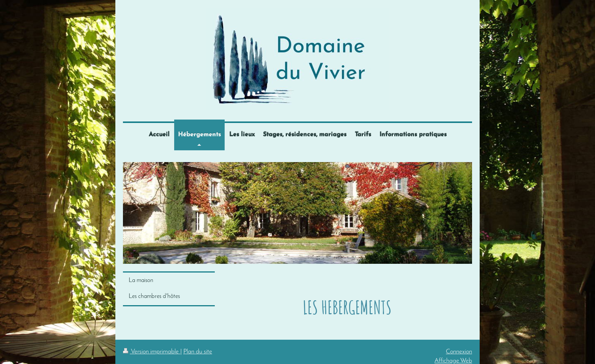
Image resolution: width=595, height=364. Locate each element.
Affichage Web (453, 361)
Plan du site (198, 352)
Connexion (459, 352)
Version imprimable (152, 352)
